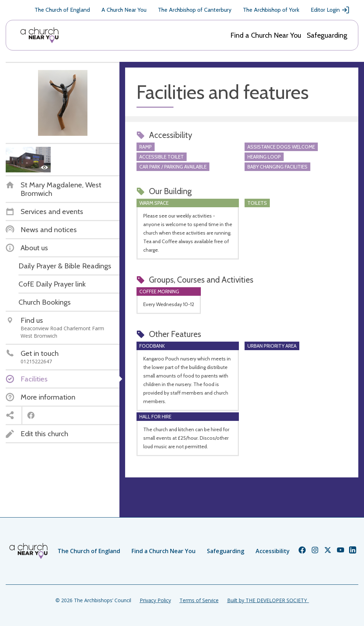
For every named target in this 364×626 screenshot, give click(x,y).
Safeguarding (327, 35)
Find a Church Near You (266, 35)
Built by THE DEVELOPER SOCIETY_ (268, 600)
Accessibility (273, 551)
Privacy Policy (155, 600)
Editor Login (330, 10)
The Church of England (62, 10)
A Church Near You (124, 10)
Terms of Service (199, 600)
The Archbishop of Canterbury (195, 10)
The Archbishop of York (271, 10)
